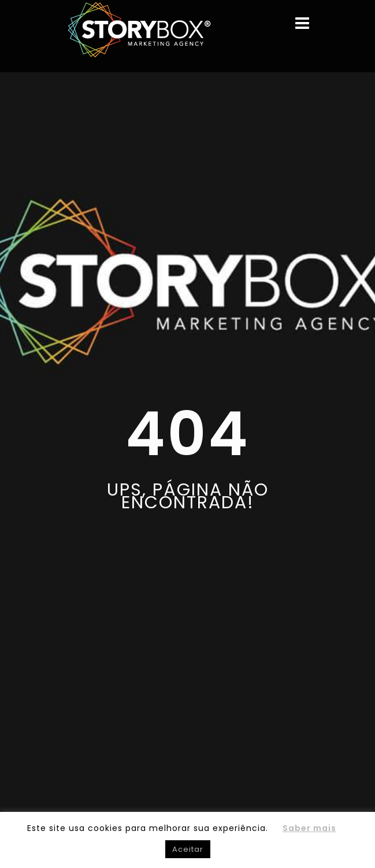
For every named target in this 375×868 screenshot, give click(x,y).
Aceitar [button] (188, 849)
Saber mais (309, 828)
